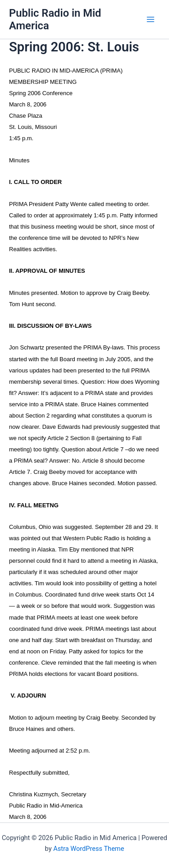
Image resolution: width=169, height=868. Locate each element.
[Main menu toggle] (151, 19)
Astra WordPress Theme (89, 849)
